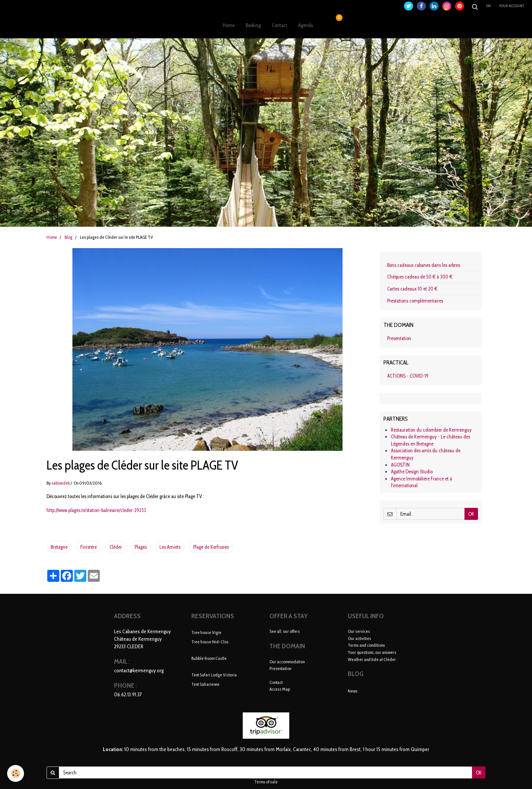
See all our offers (285, 631)
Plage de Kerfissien (211, 547)
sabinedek (61, 483)
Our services (359, 631)
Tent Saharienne (205, 684)
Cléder (116, 547)
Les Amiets (170, 547)
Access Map (280, 689)
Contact (280, 25)
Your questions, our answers (372, 652)
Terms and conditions (366, 645)
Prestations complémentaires (415, 301)
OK (471, 514)
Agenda (306, 25)
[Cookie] (16, 773)
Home (229, 25)
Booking (253, 25)
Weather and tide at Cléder (372, 659)
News (353, 691)
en (488, 6)
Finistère (89, 547)
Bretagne (59, 547)
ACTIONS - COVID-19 (408, 376)
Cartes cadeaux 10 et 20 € (412, 289)
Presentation (399, 338)
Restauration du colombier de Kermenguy (431, 430)
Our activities (359, 638)
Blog (68, 237)
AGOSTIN (400, 465)
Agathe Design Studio (412, 471)
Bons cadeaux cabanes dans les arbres (424, 265)
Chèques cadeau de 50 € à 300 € (420, 277)
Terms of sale (266, 782)
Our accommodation (287, 662)
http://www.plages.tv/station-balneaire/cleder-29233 (96, 510)
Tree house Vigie (206, 632)
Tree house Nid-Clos (210, 641)
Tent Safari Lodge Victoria (214, 675)
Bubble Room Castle (209, 658)
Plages (141, 547)
